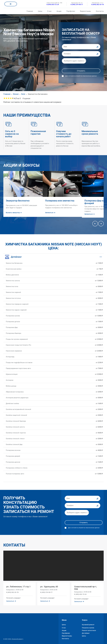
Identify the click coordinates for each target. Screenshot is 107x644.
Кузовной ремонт (88, 623)
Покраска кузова (88, 626)
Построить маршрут (14, 596)
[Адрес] (74, 61)
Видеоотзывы (85, 11)
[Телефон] (81, 54)
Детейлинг (86, 631)
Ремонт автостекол (89, 629)
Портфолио (71, 11)
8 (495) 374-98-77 (77, 4)
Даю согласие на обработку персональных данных (81, 76)
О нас (49, 11)
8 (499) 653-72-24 (53, 4)
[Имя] (81, 47)
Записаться (11, 599)
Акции (59, 11)
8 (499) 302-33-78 (98, 4)
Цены (40, 11)
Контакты (100, 11)
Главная (30, 11)
